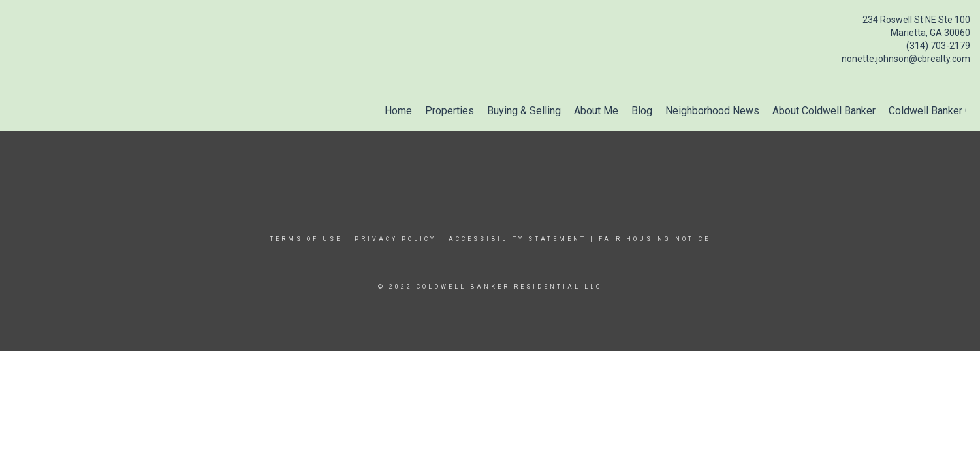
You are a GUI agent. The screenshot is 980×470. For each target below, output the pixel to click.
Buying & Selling (524, 111)
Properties (450, 111)
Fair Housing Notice (655, 239)
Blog (642, 111)
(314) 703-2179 (938, 46)
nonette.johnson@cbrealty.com (906, 59)
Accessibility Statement (517, 239)
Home (398, 111)
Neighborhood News (712, 111)
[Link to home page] (13, 23)
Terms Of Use (306, 239)
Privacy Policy (395, 239)
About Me (596, 111)
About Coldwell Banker (824, 111)
